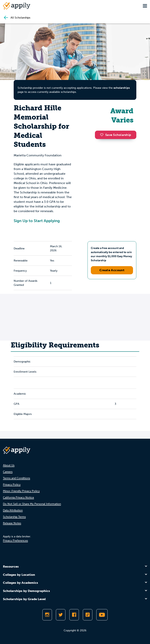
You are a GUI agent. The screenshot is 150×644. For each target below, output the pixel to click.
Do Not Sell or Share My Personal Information (32, 504)
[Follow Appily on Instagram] (47, 615)
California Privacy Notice (18, 497)
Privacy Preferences (15, 541)
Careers (8, 472)
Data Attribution (13, 510)
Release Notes (12, 523)
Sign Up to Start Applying (37, 221)
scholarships (122, 88)
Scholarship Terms (14, 517)
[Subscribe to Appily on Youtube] (102, 615)
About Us (9, 465)
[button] (103, 135)
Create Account (112, 270)
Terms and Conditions (17, 478)
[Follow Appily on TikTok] (88, 615)
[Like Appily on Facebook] (74, 615)
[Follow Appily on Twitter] (61, 615)
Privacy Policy (12, 485)
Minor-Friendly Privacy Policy (21, 491)
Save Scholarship (116, 135)
